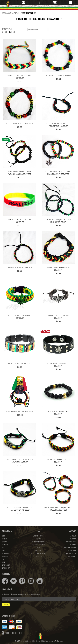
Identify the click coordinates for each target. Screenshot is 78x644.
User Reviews (72, 557)
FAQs (39, 548)
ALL (14, 32)
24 (6, 32)
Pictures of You (71, 554)
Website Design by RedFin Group (53, 641)
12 (2, 32)
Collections (5, 557)
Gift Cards (39, 551)
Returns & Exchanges (39, 545)
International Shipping (39, 542)
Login (3, 563)
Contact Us (39, 557)
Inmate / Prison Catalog (39, 554)
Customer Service (39, 536)
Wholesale (73, 539)
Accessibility (72, 551)
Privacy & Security (70, 548)
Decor (3, 551)
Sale (3, 560)
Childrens (4, 542)
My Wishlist (6, 568)
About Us (73, 536)
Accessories (6, 13)
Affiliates (73, 545)
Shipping (39, 539)
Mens (3, 536)
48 (10, 32)
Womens (4, 539)
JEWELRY (16, 13)
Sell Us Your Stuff (70, 542)
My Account (6, 565)
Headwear (5, 545)
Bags (3, 548)
